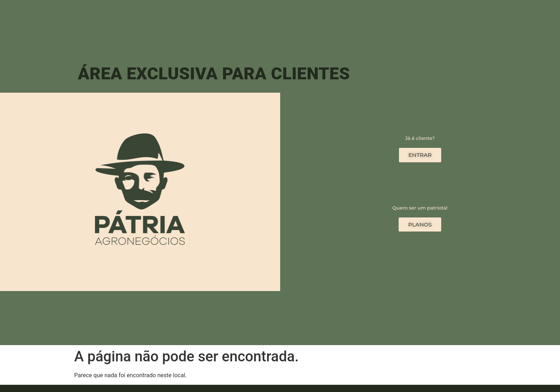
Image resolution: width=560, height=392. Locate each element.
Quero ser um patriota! (420, 207)
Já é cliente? (420, 138)
